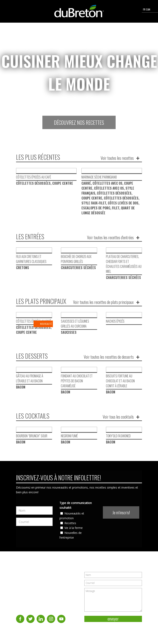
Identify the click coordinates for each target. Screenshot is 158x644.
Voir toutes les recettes (117, 158)
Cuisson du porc (25, 587)
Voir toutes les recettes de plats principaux (103, 302)
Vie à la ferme (74, 533)
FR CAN (150, 9)
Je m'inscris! (121, 517)
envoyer (113, 623)
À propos (21, 578)
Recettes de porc (25, 583)
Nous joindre (27, 600)
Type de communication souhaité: (76, 510)
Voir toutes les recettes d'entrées (110, 237)
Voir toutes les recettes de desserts (109, 362)
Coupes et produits (31, 596)
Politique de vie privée (129, 631)
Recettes (70, 528)
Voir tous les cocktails (118, 421)
